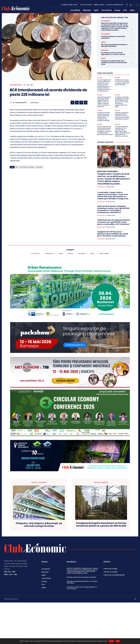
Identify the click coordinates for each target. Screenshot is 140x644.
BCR (17, 167)
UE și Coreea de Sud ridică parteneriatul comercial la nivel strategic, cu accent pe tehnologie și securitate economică (105, 131)
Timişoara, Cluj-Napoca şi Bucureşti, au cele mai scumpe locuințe (39, 525)
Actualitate (16, 85)
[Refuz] (138, 641)
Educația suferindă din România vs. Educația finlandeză (114, 45)
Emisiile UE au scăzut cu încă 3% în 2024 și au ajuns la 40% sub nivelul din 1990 (122, 82)
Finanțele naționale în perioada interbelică (113, 37)
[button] (131, 5)
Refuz (118, 641)
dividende (39, 167)
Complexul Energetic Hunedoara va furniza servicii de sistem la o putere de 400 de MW (101, 525)
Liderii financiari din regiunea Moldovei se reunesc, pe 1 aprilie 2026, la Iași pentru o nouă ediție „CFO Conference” (114, 222)
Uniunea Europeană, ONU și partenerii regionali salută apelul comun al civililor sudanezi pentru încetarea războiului (104, 102)
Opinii (103, 42)
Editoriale (105, 50)
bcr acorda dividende (27, 167)
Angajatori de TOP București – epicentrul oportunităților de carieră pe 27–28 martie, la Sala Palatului (113, 234)
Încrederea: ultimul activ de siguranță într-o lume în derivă (113, 54)
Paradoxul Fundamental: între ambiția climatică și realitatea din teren (114, 63)
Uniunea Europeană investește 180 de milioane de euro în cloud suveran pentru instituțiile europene (122, 116)
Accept (111, 641)
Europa (100, 78)
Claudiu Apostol (21, 103)
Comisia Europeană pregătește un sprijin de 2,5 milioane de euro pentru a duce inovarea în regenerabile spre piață (122, 102)
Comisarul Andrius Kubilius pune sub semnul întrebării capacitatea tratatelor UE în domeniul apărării (104, 117)
